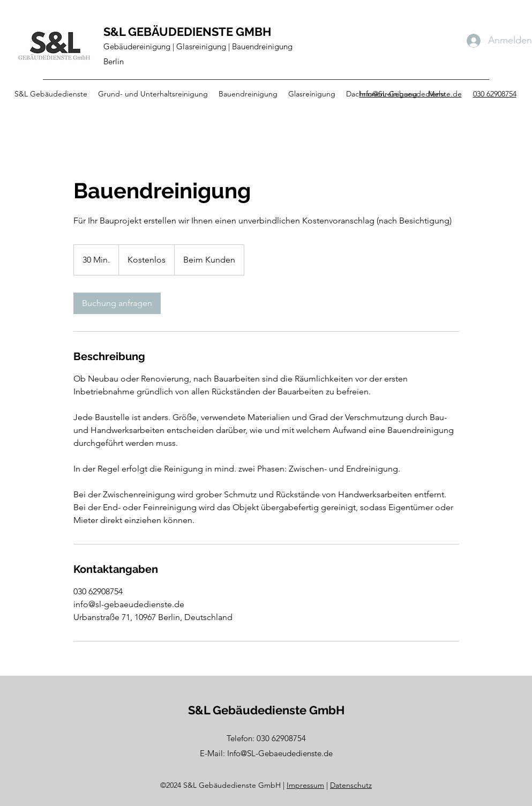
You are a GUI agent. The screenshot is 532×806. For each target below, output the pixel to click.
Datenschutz (351, 785)
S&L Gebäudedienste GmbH (266, 710)
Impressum (305, 785)
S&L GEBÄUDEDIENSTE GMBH (187, 32)
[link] (117, 303)
